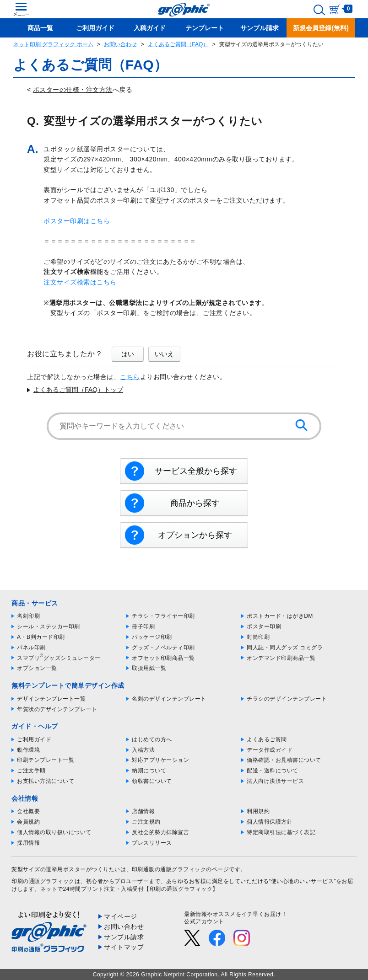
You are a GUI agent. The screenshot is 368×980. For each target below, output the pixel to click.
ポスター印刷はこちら (77, 221)
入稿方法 (143, 750)
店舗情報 (143, 811)
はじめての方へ (152, 739)
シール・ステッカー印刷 (49, 627)
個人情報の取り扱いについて (54, 832)
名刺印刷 (28, 616)
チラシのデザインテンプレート (287, 699)
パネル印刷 (31, 648)
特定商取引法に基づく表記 (281, 832)
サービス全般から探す (196, 471)
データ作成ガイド (270, 750)
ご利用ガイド (34, 739)
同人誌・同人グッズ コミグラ (285, 648)
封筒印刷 (258, 637)
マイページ (121, 916)
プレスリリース (152, 843)
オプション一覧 (37, 668)
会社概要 (28, 811)
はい (128, 354)
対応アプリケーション (160, 760)
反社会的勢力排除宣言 (160, 832)
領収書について (152, 781)
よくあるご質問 (267, 739)
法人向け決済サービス (275, 781)
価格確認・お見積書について (284, 760)
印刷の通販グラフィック (43, 881)
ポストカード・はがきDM (280, 616)
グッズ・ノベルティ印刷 (163, 648)
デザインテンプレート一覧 (51, 699)
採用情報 (28, 843)
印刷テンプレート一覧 (46, 760)
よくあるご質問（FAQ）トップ (78, 390)
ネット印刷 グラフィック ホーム (53, 44)
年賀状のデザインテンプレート (57, 709)
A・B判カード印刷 (41, 637)
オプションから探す (195, 535)
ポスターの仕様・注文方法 (73, 90)
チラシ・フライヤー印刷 (163, 616)
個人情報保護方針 (270, 822)
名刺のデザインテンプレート (169, 699)
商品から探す (195, 503)
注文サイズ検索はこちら (80, 282)
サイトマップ (124, 947)
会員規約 (28, 822)
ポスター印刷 (264, 627)
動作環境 (28, 750)
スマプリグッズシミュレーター (59, 658)
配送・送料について (273, 771)
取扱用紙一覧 (149, 668)
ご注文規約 (146, 822)
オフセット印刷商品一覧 (163, 658)
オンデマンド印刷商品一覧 (281, 658)
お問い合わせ (120, 44)
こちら (130, 377)
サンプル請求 (124, 937)
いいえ (164, 354)
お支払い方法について (46, 781)
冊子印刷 (143, 627)
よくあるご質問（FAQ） (178, 44)
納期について (149, 771)
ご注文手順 (31, 771)
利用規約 (258, 811)
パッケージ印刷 (152, 637)
